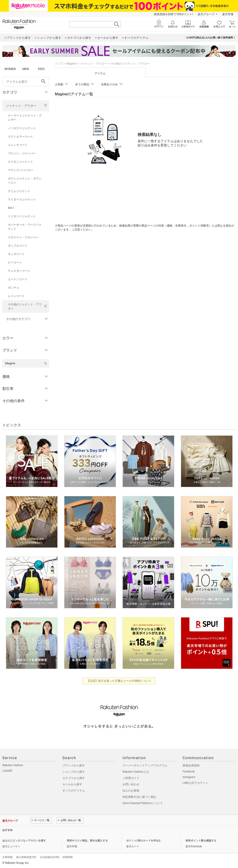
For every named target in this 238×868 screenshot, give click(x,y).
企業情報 (7, 857)
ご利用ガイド (131, 778)
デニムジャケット (19, 191)
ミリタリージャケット (22, 216)
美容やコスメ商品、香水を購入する (87, 841)
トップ (59, 64)
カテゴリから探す (74, 778)
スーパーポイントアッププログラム (145, 765)
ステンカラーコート (21, 137)
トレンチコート (18, 145)
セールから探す (72, 784)
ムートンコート (18, 279)
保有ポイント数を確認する (201, 841)
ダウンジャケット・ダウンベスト (25, 181)
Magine (71, 64)
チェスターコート (19, 271)
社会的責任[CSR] (50, 857)
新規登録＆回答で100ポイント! (173, 14)
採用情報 (68, 857)
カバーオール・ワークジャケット (25, 227)
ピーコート (15, 262)
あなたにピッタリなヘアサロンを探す (24, 841)
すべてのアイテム (74, 791)
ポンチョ (14, 288)
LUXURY (7, 771)
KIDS (41, 69)
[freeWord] (26, 82)
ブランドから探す (74, 765)
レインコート (16, 296)
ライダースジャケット (22, 200)
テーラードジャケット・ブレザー (25, 118)
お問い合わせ (131, 784)
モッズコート (16, 254)
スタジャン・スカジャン (23, 237)
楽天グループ (206, 14)
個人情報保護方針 (26, 857)
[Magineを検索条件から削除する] (45, 363)
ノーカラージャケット (22, 128)
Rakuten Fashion (13, 765)
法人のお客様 (131, 791)
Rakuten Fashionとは (136, 772)
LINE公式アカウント (195, 783)
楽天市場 (228, 14)
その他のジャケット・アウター (25, 307)
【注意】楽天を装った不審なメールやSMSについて (119, 681)
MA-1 (11, 208)
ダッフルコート (18, 246)
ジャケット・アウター (21, 106)
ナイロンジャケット (21, 162)
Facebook (189, 772)
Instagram (189, 777)
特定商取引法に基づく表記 (139, 797)
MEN (26, 69)
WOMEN (10, 69)
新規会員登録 (191, 765)
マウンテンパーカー (21, 170)
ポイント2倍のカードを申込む (144, 841)
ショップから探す (74, 772)
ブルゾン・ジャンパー (22, 153)
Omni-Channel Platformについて (143, 803)
